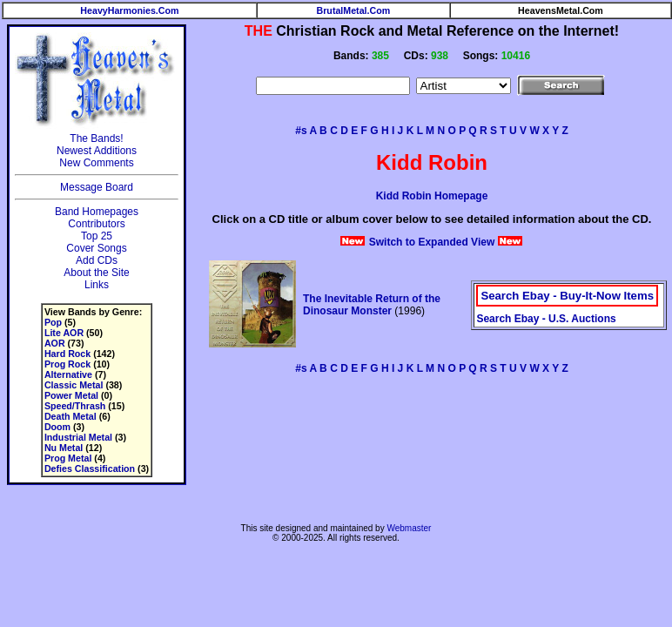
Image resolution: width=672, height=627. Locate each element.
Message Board (97, 187)
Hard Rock (67, 354)
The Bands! (96, 138)
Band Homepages (97, 212)
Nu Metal (64, 448)
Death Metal (71, 416)
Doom (57, 427)
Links (97, 285)
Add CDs (97, 260)
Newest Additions (97, 151)
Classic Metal (74, 385)
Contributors (96, 224)
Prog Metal (68, 458)
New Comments (96, 163)
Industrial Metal (78, 437)
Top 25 (97, 236)
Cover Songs (96, 248)
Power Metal (71, 395)
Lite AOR (64, 333)
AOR (55, 343)
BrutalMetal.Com (354, 10)
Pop (53, 322)
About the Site (96, 273)
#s (301, 131)
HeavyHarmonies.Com (129, 10)
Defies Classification (90, 469)
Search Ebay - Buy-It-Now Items (567, 296)
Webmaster (409, 528)
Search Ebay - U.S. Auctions (546, 319)
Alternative (68, 374)
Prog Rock (67, 364)
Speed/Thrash (75, 406)
